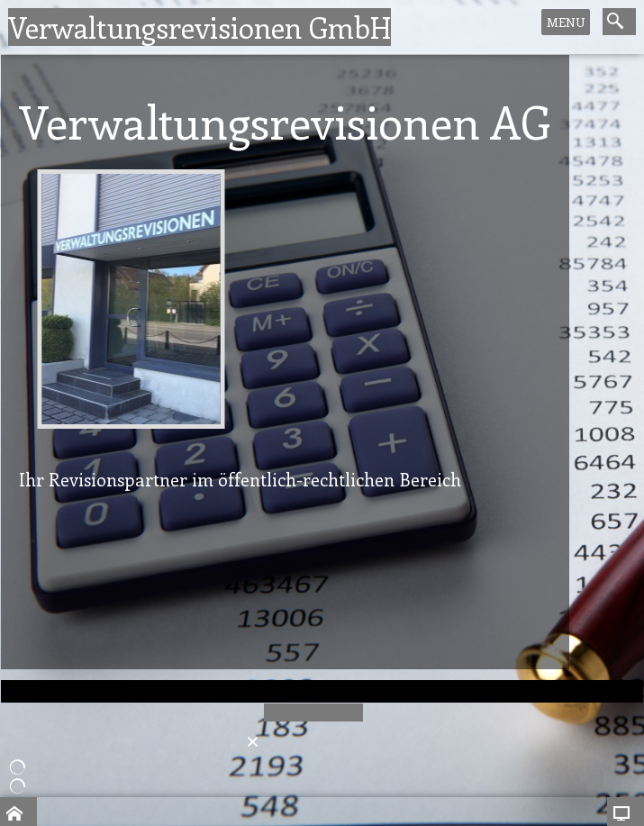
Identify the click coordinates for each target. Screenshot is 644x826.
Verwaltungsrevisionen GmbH (200, 27)
